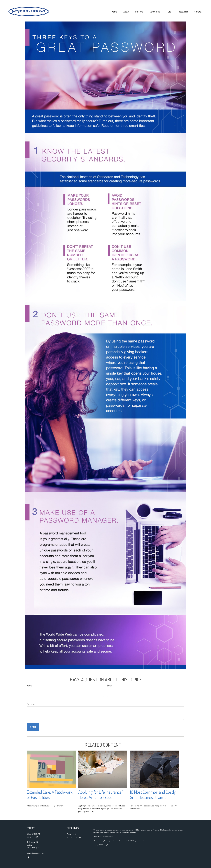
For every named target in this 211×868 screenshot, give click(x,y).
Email (109, 686)
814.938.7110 (36, 834)
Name (29, 686)
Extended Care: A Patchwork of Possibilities (50, 795)
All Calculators (74, 837)
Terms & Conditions (108, 836)
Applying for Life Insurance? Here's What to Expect (101, 795)
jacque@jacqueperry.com (36, 853)
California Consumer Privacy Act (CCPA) (152, 830)
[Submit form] (33, 727)
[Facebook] (29, 857)
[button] (96, 6)
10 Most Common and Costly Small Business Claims (153, 795)
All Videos (71, 834)
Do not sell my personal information (126, 832)
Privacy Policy (97, 836)
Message (31, 704)
